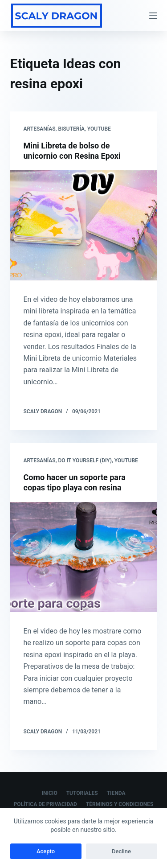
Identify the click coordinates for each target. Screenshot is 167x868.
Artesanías (40, 129)
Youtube (99, 129)
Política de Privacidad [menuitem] (45, 804)
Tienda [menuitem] (116, 793)
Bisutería (71, 129)
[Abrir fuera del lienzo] (153, 16)
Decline (121, 851)
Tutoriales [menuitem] (82, 793)
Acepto (46, 851)
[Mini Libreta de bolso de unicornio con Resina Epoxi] (84, 226)
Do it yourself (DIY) (85, 461)
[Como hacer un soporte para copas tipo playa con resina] (84, 557)
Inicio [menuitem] (50, 793)
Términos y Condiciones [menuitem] (120, 804)
